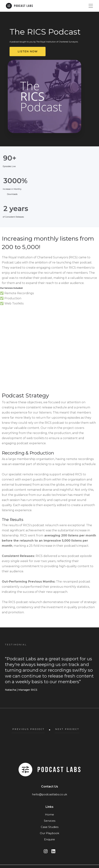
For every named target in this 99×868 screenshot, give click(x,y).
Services (50, 821)
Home (49, 814)
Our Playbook (49, 833)
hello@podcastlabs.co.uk (49, 794)
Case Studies (50, 827)
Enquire (49, 839)
